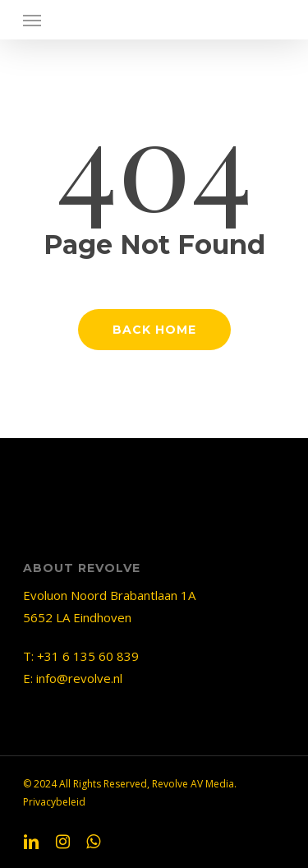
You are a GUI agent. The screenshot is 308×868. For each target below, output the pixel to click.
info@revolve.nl (79, 678)
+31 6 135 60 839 (88, 656)
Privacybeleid (54, 802)
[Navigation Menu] (32, 20)
